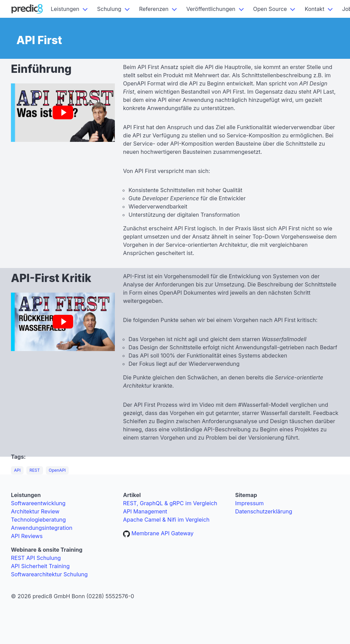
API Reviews (27, 536)
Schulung (109, 9)
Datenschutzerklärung (264, 511)
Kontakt (314, 9)
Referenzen (154, 9)
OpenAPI (57, 470)
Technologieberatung (38, 520)
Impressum (250, 503)
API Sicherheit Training (40, 566)
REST (35, 470)
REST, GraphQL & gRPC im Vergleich (170, 503)
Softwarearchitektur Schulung (49, 574)
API (17, 470)
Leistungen (65, 9)
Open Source (270, 9)
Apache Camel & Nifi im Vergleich (166, 520)
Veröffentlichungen (211, 9)
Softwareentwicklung (38, 503)
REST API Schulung (36, 558)
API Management (145, 511)
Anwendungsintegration (42, 528)
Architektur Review (35, 511)
